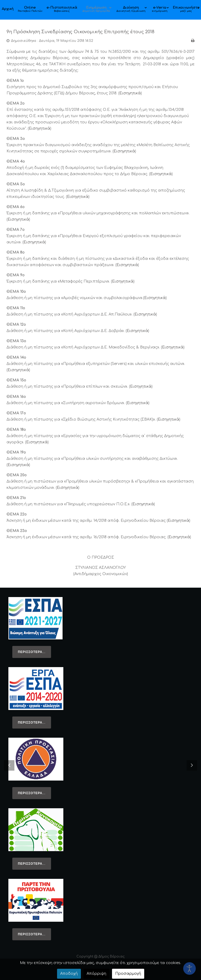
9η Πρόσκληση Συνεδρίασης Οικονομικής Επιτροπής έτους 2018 (83, 31)
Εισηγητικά (130, 93)
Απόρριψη (96, 974)
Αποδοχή (69, 974)
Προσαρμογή (128, 974)
